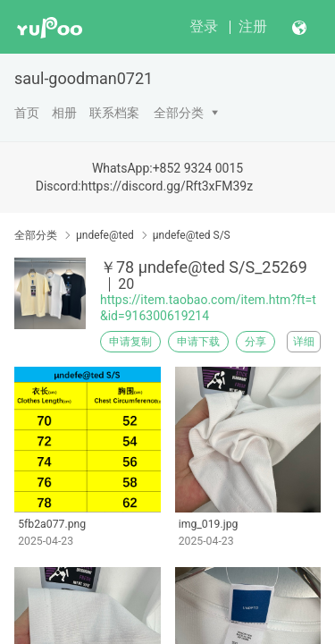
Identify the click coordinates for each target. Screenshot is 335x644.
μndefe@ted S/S (192, 235)
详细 (304, 342)
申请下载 (198, 342)
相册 (64, 113)
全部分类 (179, 113)
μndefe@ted (105, 235)
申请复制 (130, 342)
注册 (253, 26)
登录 (204, 26)
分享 (255, 342)
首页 (27, 113)
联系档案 (114, 113)
